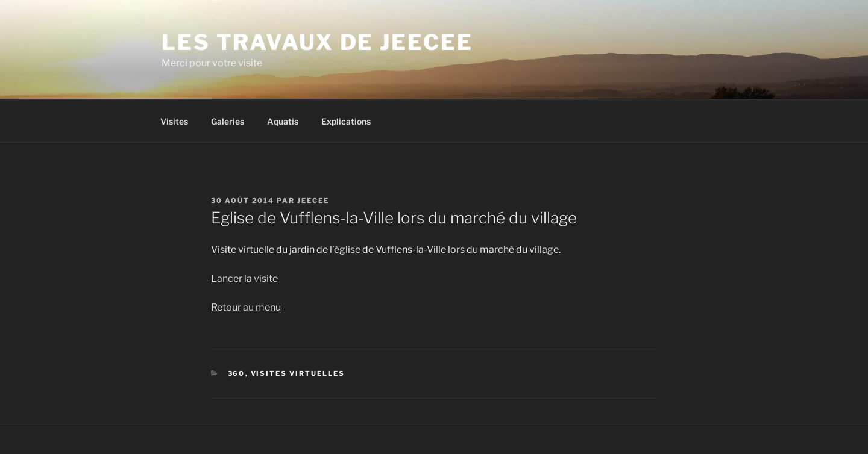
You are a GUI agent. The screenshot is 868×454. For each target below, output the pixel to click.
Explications (346, 121)
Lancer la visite (244, 278)
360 (237, 373)
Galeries (228, 121)
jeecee (313, 201)
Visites (174, 121)
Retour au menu (246, 307)
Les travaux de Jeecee (317, 42)
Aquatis (283, 121)
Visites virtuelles (298, 373)
